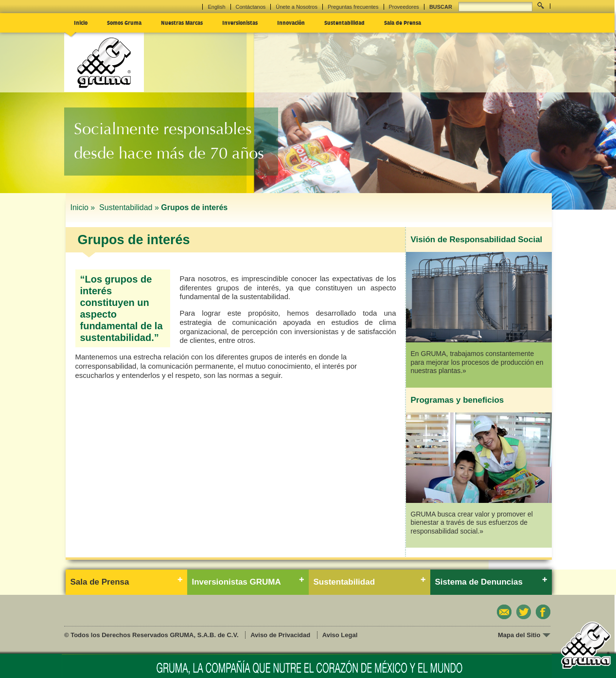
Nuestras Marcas (182, 22)
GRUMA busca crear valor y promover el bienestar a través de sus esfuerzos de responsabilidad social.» (472, 523)
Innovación (291, 22)
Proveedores (404, 7)
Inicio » (84, 207)
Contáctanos (251, 7)
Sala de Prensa (403, 22)
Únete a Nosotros (297, 7)
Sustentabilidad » (129, 207)
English (216, 7)
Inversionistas (240, 22)
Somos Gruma (124, 22)
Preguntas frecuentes (353, 7)
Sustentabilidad (344, 22)
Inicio (81, 22)
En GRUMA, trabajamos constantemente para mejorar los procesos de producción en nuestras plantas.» (477, 362)
